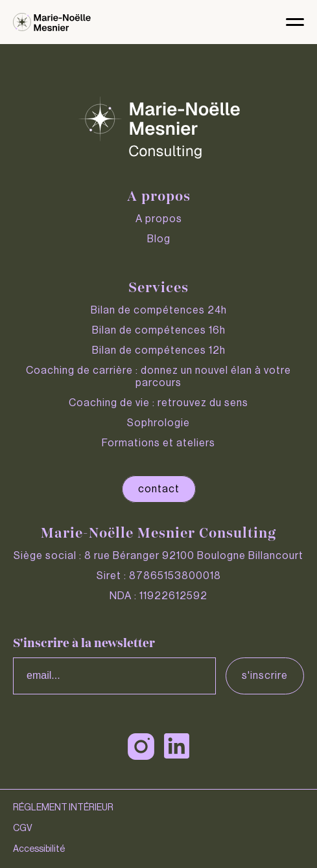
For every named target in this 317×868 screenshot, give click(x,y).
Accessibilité (39, 849)
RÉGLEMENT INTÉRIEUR (63, 808)
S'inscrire (265, 676)
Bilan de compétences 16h (159, 330)
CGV (23, 828)
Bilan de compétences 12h (159, 350)
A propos (159, 219)
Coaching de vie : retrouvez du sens (158, 403)
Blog (159, 239)
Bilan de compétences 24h (159, 310)
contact (159, 489)
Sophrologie (158, 423)
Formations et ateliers (158, 443)
